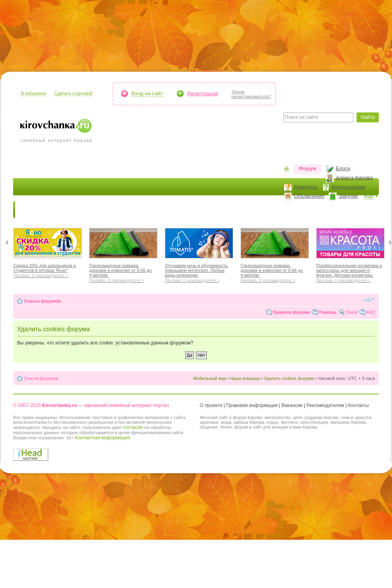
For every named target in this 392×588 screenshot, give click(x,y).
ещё (369, 196)
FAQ (370, 312)
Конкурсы (306, 187)
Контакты (359, 405)
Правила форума (291, 312)
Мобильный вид (210, 378)
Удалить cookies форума (289, 378)
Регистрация (203, 93)
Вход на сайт (147, 93)
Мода (152, 209)
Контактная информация (102, 438)
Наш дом (181, 209)
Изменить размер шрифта (369, 299)
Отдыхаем (216, 209)
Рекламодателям (325, 405)
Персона (336, 209)
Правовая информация (252, 405)
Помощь (327, 312)
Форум (308, 168)
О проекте (211, 405)
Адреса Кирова (354, 178)
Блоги (343, 168)
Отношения (255, 209)
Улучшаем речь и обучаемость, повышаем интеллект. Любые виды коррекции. (199, 272)
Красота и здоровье (108, 209)
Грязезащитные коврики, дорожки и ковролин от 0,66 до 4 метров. (123, 272)
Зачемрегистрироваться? (251, 94)
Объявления (309, 196)
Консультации (349, 187)
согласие (133, 427)
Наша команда (245, 378)
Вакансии (292, 405)
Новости (31, 209)
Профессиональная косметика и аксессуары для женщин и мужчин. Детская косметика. (350, 272)
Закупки (348, 196)
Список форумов (42, 301)
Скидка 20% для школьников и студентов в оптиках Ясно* (48, 269)
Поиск (351, 312)
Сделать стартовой (73, 93)
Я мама (62, 209)
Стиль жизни (298, 209)
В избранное (34, 93)
